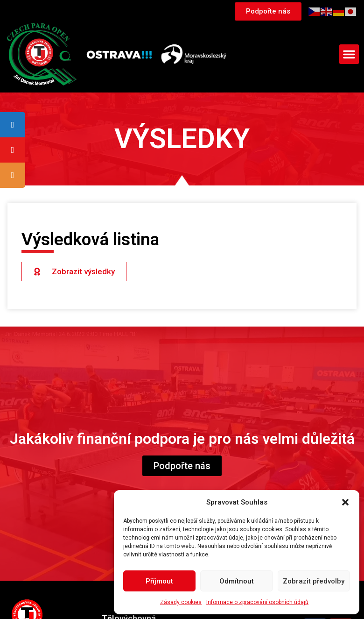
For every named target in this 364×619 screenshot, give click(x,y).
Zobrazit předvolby (314, 581)
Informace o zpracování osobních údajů (257, 602)
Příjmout (159, 581)
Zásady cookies (181, 602)
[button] (345, 502)
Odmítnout (237, 581)
